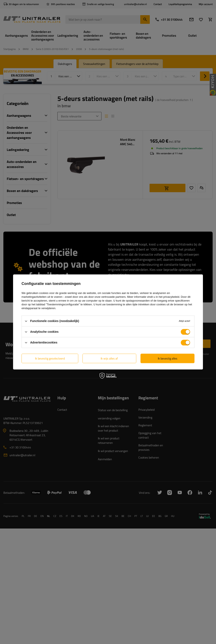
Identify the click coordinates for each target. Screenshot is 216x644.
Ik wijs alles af (109, 358)
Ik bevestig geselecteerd (50, 358)
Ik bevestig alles (168, 358)
